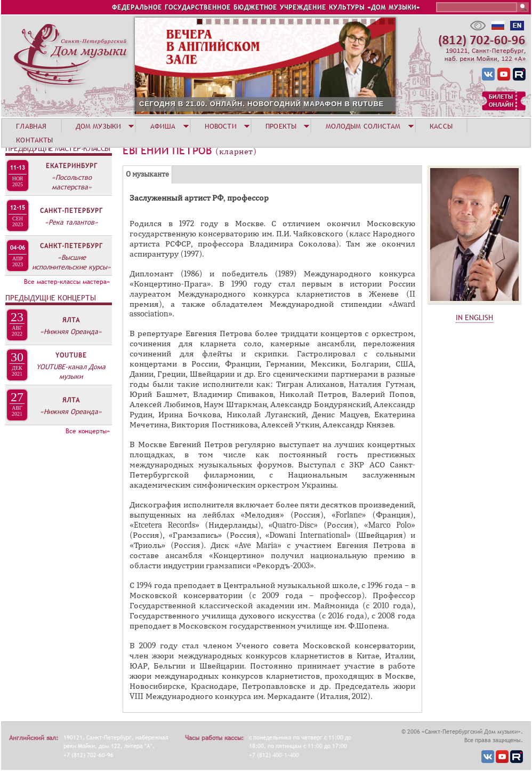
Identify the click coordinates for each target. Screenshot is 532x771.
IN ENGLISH (474, 317)
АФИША (163, 126)
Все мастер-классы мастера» (67, 282)
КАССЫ (441, 126)
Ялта (71, 320)
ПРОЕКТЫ (281, 126)
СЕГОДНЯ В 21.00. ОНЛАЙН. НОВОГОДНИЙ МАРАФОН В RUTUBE (261, 104)
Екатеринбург (72, 166)
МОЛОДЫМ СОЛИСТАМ (363, 126)
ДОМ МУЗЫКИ (98, 126)
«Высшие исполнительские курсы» (71, 262)
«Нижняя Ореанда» (71, 331)
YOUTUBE (71, 355)
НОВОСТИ (221, 126)
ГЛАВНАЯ (31, 126)
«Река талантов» (71, 222)
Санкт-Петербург (71, 211)
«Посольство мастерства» (72, 182)
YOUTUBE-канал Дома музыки (71, 371)
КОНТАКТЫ (34, 140)
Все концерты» (88, 431)
